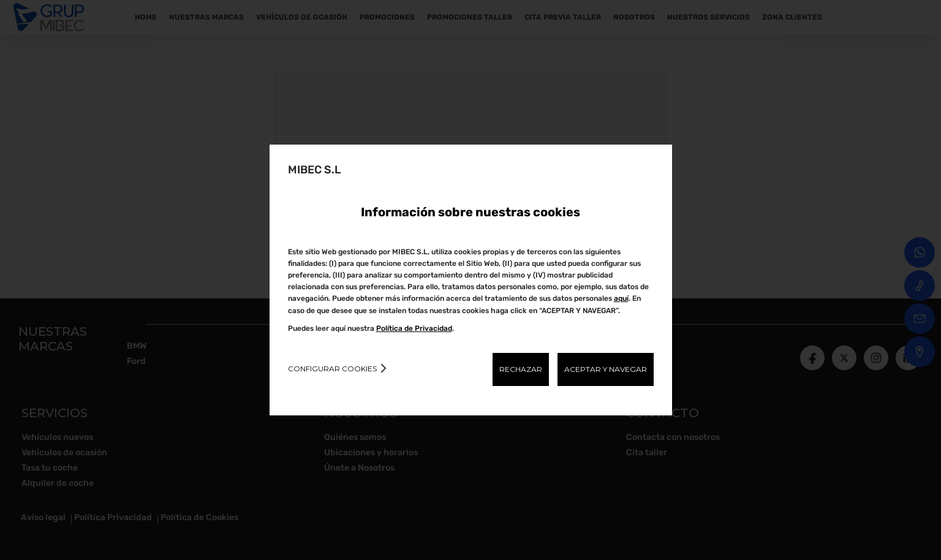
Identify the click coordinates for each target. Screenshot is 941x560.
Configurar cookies (332, 369)
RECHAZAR (521, 369)
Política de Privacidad (414, 328)
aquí (621, 298)
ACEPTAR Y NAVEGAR (606, 369)
